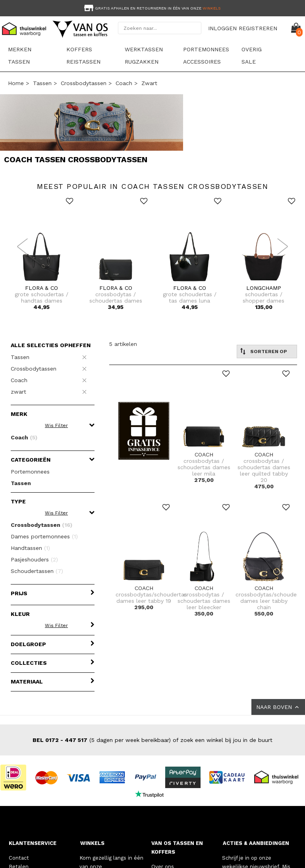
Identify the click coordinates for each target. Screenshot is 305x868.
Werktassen (144, 49)
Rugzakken (142, 62)
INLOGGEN (222, 28)
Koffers (79, 49)
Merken (20, 49)
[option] (152, 7)
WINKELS (92, 843)
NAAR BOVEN (278, 707)
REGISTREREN (258, 28)
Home (16, 83)
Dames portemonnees (44, 536)
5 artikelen (123, 344)
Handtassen (30, 548)
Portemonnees (206, 49)
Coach (124, 83)
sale (249, 62)
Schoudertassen (37, 571)
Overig (252, 49)
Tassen (19, 62)
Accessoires (202, 62)
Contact (19, 858)
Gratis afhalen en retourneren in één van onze (152, 8)
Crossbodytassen (84, 83)
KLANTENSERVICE (33, 843)
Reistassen (83, 62)
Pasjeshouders (34, 559)
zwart (149, 83)
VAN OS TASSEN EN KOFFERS (177, 848)
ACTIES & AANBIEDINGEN (256, 843)
